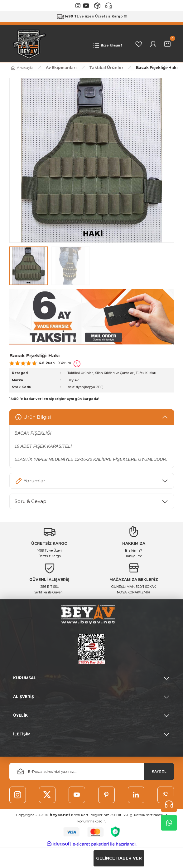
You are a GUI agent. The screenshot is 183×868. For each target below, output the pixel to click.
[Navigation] (107, 46)
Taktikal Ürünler (80, 373)
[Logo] (28, 44)
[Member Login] (153, 44)
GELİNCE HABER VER (119, 858)
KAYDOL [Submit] (159, 771)
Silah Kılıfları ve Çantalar (114, 373)
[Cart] (167, 44)
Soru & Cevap (31, 502)
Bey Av (73, 380)
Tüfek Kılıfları (146, 373)
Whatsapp (169, 823)
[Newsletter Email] (92, 772)
